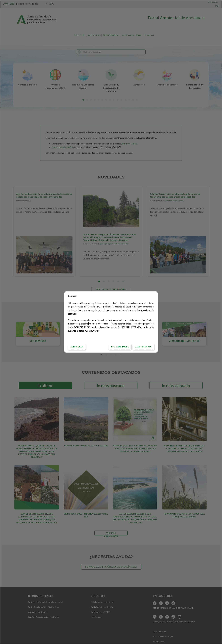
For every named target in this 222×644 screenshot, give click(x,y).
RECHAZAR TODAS (120, 347)
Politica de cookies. (100, 324)
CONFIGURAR (77, 347)
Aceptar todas (143, 347)
